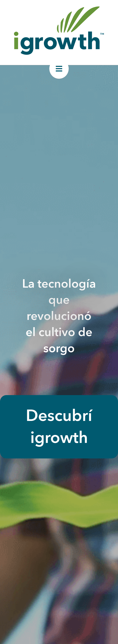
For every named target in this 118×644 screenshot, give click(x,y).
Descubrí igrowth (59, 427)
